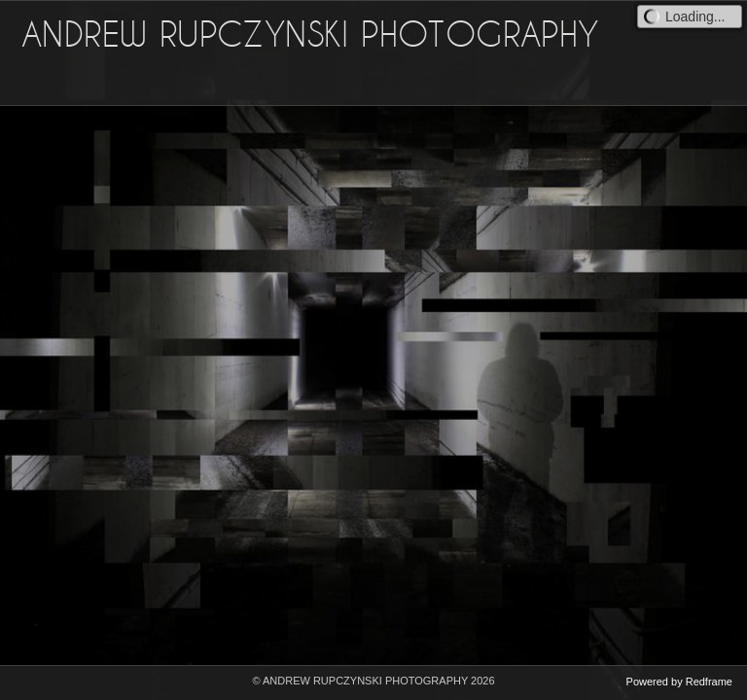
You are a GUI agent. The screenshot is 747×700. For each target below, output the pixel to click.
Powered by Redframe (679, 682)
